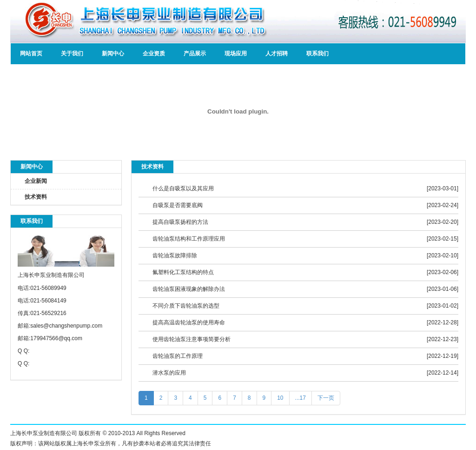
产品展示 (195, 54)
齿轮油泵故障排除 (175, 255)
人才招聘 (277, 54)
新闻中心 (113, 54)
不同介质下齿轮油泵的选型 (186, 306)
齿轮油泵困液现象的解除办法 (189, 289)
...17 (301, 398)
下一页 (326, 398)
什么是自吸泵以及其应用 (183, 188)
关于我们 (72, 54)
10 (280, 398)
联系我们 (317, 54)
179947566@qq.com (56, 338)
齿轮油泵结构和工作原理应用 (189, 239)
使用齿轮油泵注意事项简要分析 (192, 339)
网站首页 (31, 54)
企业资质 (154, 54)
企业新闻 (36, 181)
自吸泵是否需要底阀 (178, 205)
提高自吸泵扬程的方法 (180, 222)
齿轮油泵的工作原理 (178, 356)
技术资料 (36, 197)
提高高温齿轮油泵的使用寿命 (189, 322)
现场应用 (236, 54)
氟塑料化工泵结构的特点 (183, 272)
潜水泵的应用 (169, 373)
